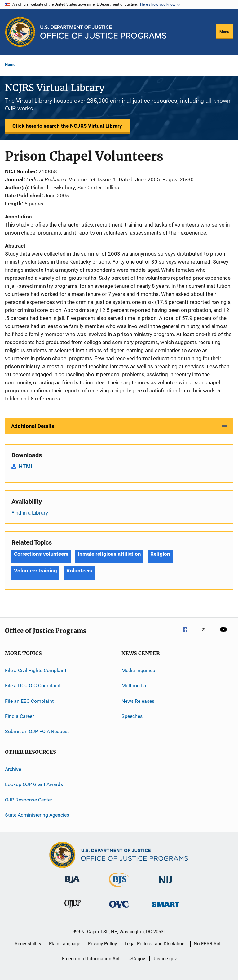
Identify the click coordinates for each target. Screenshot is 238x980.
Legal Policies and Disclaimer (155, 944)
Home (10, 65)
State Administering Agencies (37, 815)
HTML (26, 466)
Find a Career (19, 716)
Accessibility (28, 944)
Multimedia (134, 686)
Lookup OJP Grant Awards (34, 784)
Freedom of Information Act (91, 959)
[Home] (103, 32)
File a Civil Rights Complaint (36, 670)
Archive (13, 769)
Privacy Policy (102, 944)
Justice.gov (165, 959)
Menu (224, 32)
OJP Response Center (29, 799)
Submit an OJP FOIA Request (37, 731)
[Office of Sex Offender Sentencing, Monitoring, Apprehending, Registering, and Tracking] (165, 908)
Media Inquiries (138, 670)
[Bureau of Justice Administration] (72, 884)
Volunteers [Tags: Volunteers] (79, 571)
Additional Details (33, 426)
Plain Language (65, 944)
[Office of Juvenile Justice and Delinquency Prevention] (73, 909)
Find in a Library (30, 513)
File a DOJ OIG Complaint (33, 686)
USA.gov (136, 959)
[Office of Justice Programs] (20, 32)
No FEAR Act (207, 944)
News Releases (138, 701)
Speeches (132, 716)
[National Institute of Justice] (165, 885)
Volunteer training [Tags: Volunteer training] (35, 571)
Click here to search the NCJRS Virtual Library (67, 126)
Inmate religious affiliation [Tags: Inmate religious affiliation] (109, 554)
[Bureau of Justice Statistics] (119, 888)
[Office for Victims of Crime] (119, 909)
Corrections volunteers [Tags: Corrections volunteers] (41, 554)
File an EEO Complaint (29, 701)
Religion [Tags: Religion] (160, 554)
